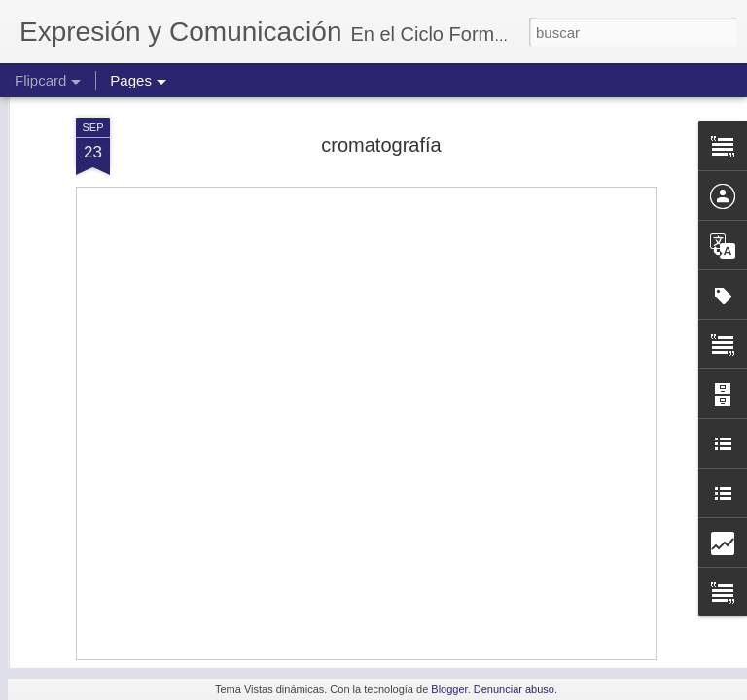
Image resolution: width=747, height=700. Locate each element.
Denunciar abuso (514, 689)
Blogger (449, 689)
